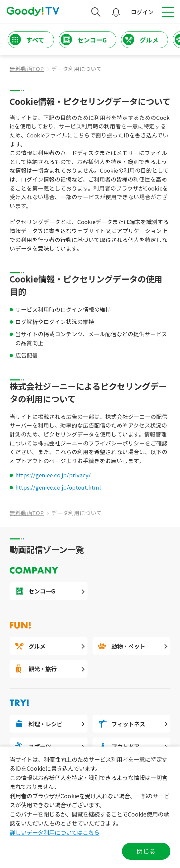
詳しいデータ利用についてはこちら (55, 832)
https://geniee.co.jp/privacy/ (53, 475)
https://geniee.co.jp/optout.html (58, 487)
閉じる (146, 851)
